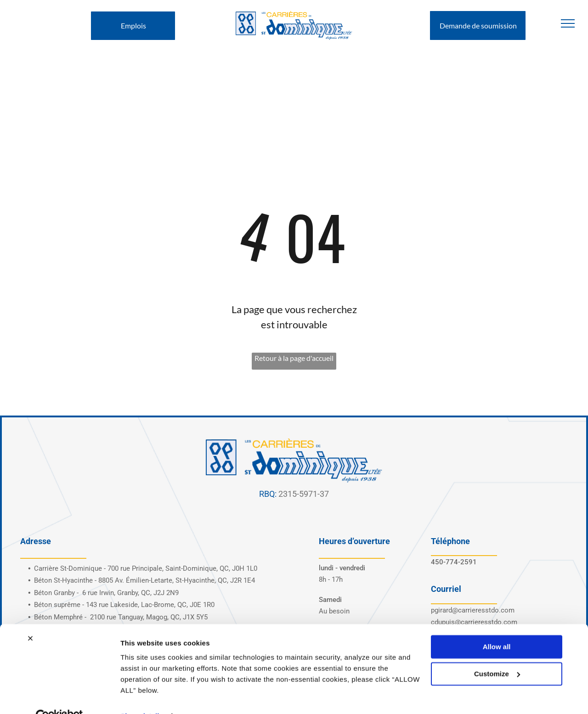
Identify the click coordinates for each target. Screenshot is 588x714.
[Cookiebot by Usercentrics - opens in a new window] (59, 696)
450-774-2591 (454, 562)
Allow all (497, 627)
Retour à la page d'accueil (294, 358)
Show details (142, 696)
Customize (497, 654)
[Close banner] (30, 618)
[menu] (568, 23)
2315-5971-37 (304, 494)
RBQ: (268, 494)
